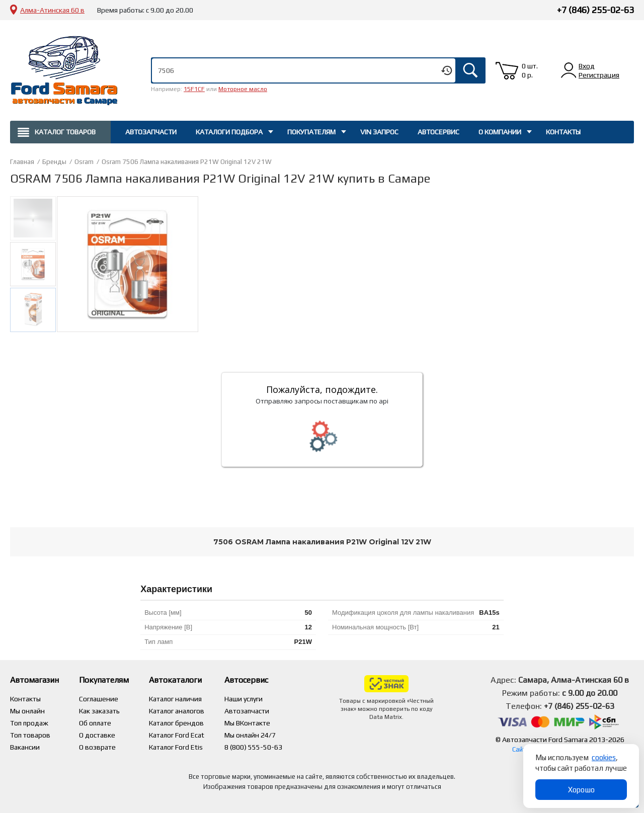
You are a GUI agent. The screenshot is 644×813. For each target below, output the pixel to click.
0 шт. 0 (530, 70)
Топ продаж (29, 723)
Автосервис (438, 132)
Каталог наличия (175, 699)
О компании (500, 132)
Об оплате (95, 723)
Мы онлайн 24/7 (250, 735)
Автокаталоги (175, 680)
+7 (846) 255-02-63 (595, 10)
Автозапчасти (151, 132)
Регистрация (599, 75)
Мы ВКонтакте (247, 723)
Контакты (563, 132)
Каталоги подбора (229, 132)
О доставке (97, 735)
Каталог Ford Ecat (177, 735)
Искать (470, 70)
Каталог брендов (176, 723)
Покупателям (311, 132)
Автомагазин (34, 680)
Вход (587, 66)
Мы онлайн (27, 711)
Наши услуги (244, 699)
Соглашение (99, 699)
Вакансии (25, 747)
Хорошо (581, 790)
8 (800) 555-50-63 (253, 747)
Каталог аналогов (177, 711)
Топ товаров (30, 735)
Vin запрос (379, 132)
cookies (604, 757)
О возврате (97, 747)
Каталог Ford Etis (176, 747)
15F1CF (194, 89)
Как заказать (99, 711)
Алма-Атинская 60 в (52, 10)
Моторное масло (243, 89)
